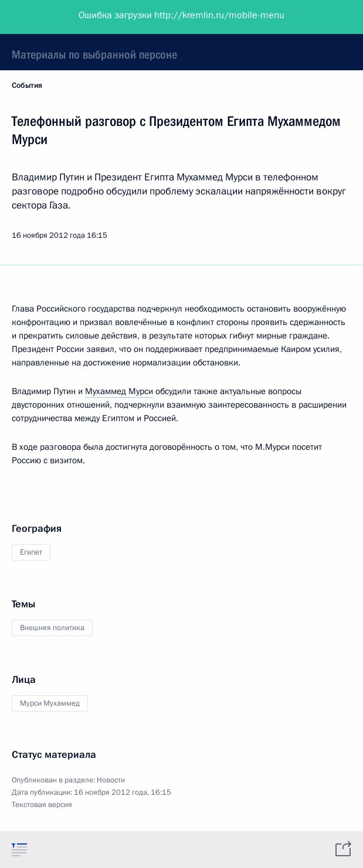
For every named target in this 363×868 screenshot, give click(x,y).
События (27, 86)
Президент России (54, 18)
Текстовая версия (42, 805)
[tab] (19, 849)
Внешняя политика (52, 628)
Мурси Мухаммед (50, 703)
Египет (31, 552)
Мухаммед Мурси (119, 391)
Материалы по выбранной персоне (94, 54)
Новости (111, 780)
